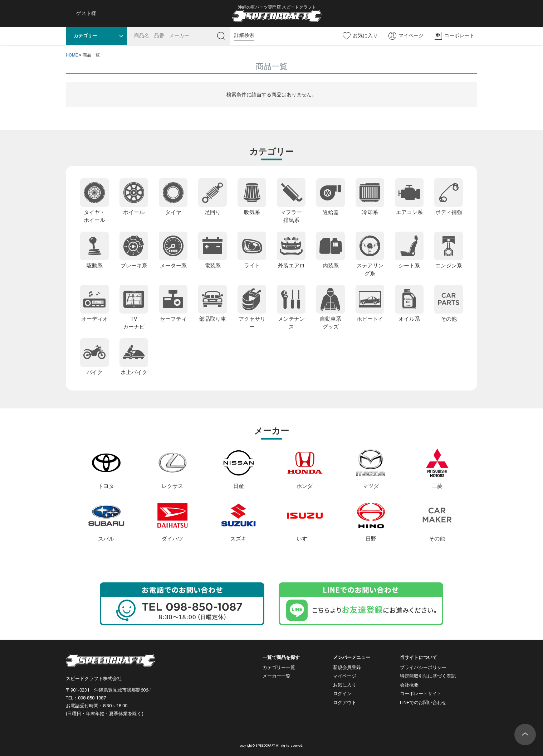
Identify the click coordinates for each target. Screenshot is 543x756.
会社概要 (409, 685)
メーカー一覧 (277, 676)
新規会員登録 (347, 667)
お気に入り (345, 685)
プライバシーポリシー (423, 667)
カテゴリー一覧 (279, 667)
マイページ (345, 676)
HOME (72, 55)
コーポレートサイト (421, 694)
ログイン (342, 694)
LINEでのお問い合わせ (423, 702)
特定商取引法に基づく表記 (428, 676)
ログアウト (345, 702)
